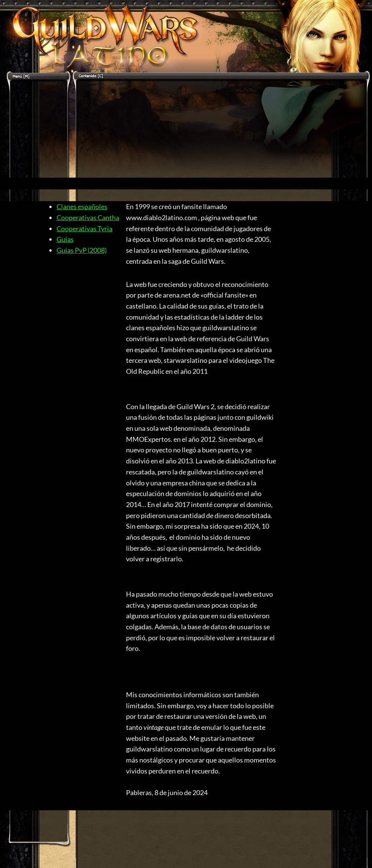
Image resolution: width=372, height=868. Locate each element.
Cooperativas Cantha (88, 217)
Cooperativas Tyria (84, 228)
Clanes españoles (82, 206)
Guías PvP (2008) (82, 250)
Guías (65, 239)
